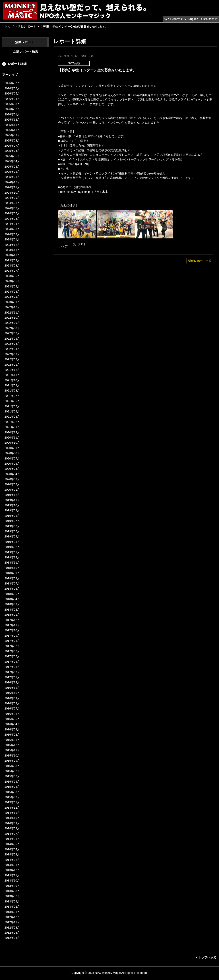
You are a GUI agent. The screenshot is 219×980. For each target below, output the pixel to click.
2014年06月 (12, 839)
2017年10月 (12, 630)
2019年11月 (12, 500)
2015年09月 (12, 761)
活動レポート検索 (26, 51)
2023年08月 (12, 266)
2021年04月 (12, 411)
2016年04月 (12, 724)
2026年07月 (12, 83)
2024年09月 (12, 198)
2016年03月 (12, 729)
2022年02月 (12, 359)
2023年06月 (12, 276)
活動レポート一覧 (200, 261)
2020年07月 (12, 458)
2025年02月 (12, 172)
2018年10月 (12, 568)
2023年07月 (12, 271)
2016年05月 (12, 719)
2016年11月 (12, 688)
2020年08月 (12, 453)
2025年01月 (12, 177)
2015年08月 (12, 766)
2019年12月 (12, 495)
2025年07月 (12, 146)
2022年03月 (12, 354)
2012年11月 (12, 922)
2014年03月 (12, 854)
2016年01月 (12, 740)
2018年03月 (12, 604)
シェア (63, 246)
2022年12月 (12, 307)
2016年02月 (12, 735)
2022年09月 (12, 323)
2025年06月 (12, 151)
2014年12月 (12, 808)
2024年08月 (12, 203)
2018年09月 (12, 573)
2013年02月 (12, 907)
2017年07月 (12, 646)
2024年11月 (12, 187)
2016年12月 (12, 682)
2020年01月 (12, 490)
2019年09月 (12, 510)
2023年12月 (12, 245)
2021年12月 (12, 370)
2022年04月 (12, 349)
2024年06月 (12, 213)
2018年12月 (12, 557)
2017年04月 (12, 662)
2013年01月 (12, 912)
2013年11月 (12, 875)
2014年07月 (12, 834)
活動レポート (27, 27)
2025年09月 (12, 135)
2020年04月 (12, 474)
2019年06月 (12, 526)
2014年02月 (12, 860)
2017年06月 (12, 651)
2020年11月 (12, 438)
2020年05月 (12, 469)
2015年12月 (12, 745)
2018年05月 (12, 594)
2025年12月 (12, 120)
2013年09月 (12, 886)
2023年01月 (12, 302)
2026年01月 (12, 114)
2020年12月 (12, 432)
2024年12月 (12, 182)
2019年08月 (12, 516)
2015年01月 (12, 802)
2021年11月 (12, 375)
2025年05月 (12, 156)
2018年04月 (12, 599)
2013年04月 (12, 901)
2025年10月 (12, 130)
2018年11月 (12, 563)
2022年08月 (12, 328)
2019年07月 (12, 521)
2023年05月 (12, 281)
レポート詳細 (17, 64)
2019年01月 (12, 552)
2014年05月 (12, 844)
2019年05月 (12, 531)
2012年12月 (12, 917)
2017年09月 (12, 636)
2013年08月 (12, 891)
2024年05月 (12, 219)
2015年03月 (12, 792)
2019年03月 (12, 542)
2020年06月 (12, 464)
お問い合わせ (209, 19)
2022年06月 (12, 339)
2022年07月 (12, 333)
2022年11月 (12, 313)
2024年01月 (12, 239)
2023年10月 (12, 255)
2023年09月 (12, 260)
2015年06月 (12, 776)
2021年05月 (12, 406)
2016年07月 (12, 708)
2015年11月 (12, 750)
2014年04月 (12, 849)
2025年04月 (12, 161)
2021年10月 (12, 380)
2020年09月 (12, 448)
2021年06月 (12, 401)
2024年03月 (12, 229)
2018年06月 (12, 589)
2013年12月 (12, 870)
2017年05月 (12, 656)
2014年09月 (12, 823)
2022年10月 (12, 318)
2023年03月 (12, 292)
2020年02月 (12, 484)
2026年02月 (12, 109)
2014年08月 (12, 828)
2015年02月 (12, 797)
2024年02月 (12, 234)
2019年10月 (12, 505)
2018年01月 (12, 615)
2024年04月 (12, 224)
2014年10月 (12, 818)
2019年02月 (12, 547)
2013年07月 (12, 896)
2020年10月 (12, 443)
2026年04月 (12, 99)
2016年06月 (12, 714)
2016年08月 (12, 703)
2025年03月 (12, 167)
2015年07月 (12, 771)
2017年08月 (12, 641)
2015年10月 (12, 756)
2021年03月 (12, 417)
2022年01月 (12, 365)
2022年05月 (12, 344)
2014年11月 (12, 813)
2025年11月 (12, 125)
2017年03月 (12, 667)
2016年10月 (12, 693)
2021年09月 (12, 385)
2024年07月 (12, 208)
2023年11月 (12, 250)
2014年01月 (12, 865)
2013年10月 (12, 881)
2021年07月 (12, 396)
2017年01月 (12, 677)
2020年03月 (12, 479)
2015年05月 (12, 782)
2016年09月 (12, 698)
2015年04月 (12, 787)
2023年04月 (12, 286)
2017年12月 (12, 620)
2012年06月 (12, 933)
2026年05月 (12, 93)
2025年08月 (12, 140)
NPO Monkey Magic (108, 973)
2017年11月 (12, 625)
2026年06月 (12, 88)
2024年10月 (12, 193)
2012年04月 (12, 938)
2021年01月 (12, 427)
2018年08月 (12, 578)
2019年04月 (12, 536)
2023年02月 (12, 297)
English (193, 19)
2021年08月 (12, 391)
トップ (9, 27)
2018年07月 (12, 583)
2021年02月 (12, 422)
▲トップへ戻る (206, 957)
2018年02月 (12, 610)
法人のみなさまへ (175, 19)
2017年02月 (12, 672)
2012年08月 (12, 928)
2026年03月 (12, 104)
